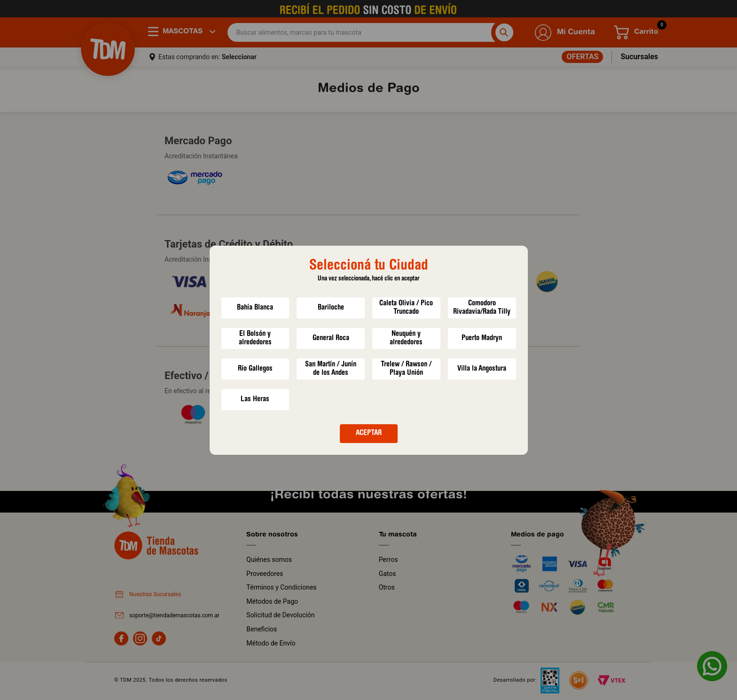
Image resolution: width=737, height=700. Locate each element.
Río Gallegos (255, 369)
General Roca (331, 338)
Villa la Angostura (482, 369)
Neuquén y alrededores (406, 338)
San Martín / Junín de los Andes (331, 369)
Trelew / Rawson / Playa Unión (406, 369)
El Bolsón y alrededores (255, 338)
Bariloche (331, 308)
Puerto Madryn (482, 338)
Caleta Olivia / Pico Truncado (406, 308)
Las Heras (255, 399)
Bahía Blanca (255, 308)
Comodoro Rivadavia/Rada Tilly (482, 308)
